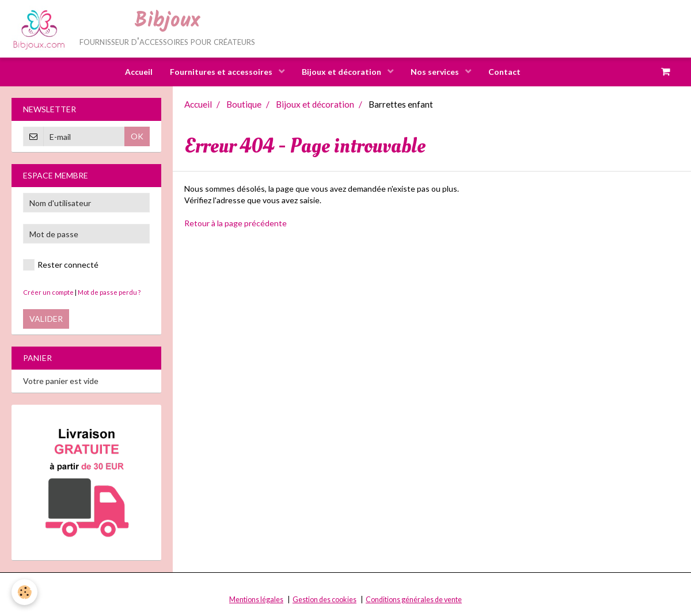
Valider (46, 319)
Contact (504, 72)
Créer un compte (48, 292)
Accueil (139, 72)
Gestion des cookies (324, 600)
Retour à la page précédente (236, 223)
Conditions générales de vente (414, 600)
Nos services (436, 72)
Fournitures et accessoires (222, 72)
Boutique (244, 104)
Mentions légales (256, 600)
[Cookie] (24, 592)
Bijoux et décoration (342, 72)
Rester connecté (61, 265)
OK (137, 136)
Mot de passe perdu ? (109, 292)
